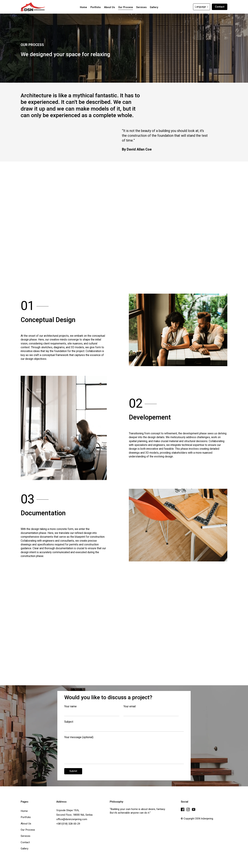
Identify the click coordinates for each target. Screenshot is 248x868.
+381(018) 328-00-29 (68, 824)
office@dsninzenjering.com (72, 819)
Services (25, 836)
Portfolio (26, 817)
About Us (26, 823)
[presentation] (158, 772)
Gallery (24, 848)
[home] (33, 7)
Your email (130, 707)
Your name (70, 707)
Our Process (28, 830)
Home (24, 811)
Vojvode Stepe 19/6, (68, 810)
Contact (220, 7)
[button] (202, 7)
